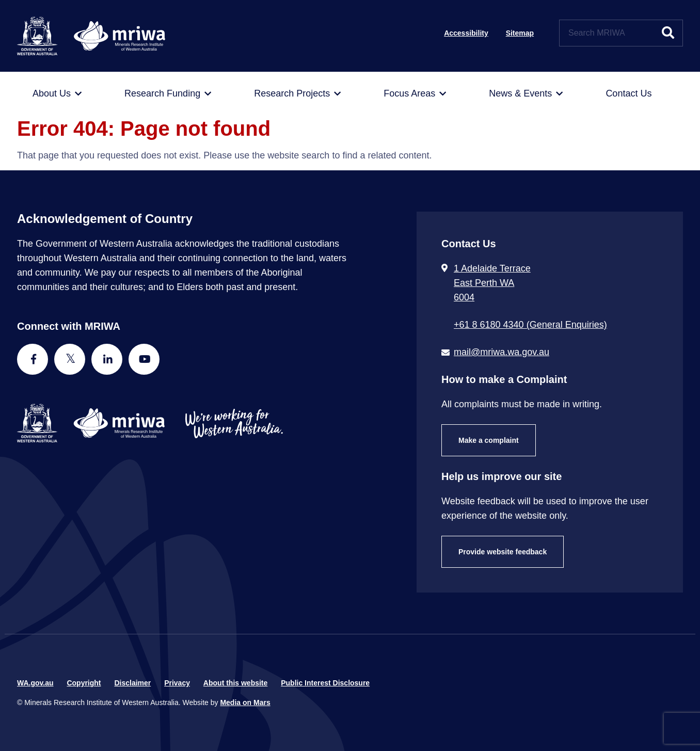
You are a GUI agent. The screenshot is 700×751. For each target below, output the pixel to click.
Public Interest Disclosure (325, 683)
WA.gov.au (35, 683)
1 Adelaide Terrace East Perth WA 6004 (492, 283)
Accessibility (466, 33)
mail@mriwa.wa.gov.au (502, 352)
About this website (235, 683)
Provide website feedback (503, 552)
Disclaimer (132, 683)
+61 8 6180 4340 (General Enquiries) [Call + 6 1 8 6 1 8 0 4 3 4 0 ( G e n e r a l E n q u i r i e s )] (530, 325)
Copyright (84, 683)
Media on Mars (245, 702)
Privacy (177, 683)
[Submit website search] (668, 33)
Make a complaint (489, 440)
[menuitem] (57, 94)
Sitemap (520, 33)
